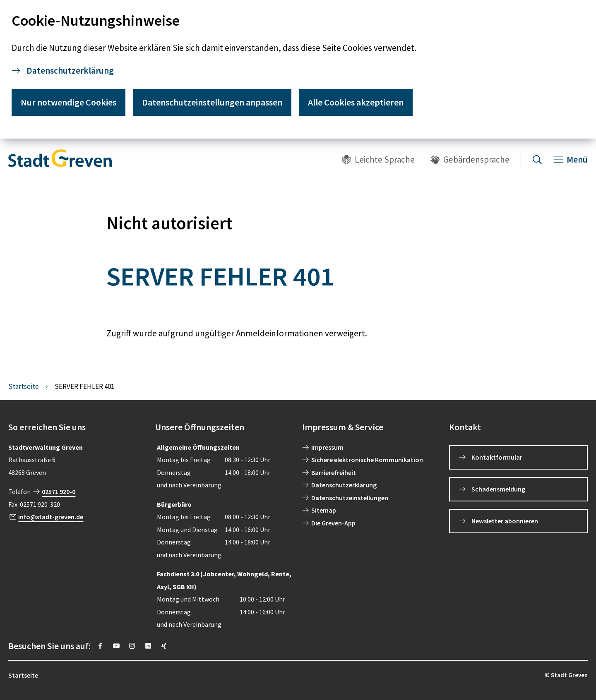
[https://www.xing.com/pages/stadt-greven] (164, 646)
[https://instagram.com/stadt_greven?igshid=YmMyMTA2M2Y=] (132, 646)
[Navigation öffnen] (571, 160)
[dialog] (298, 69)
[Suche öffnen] (537, 160)
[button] (78, 427)
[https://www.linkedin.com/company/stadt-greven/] (148, 646)
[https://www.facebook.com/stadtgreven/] (100, 646)
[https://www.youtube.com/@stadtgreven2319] (116, 646)
